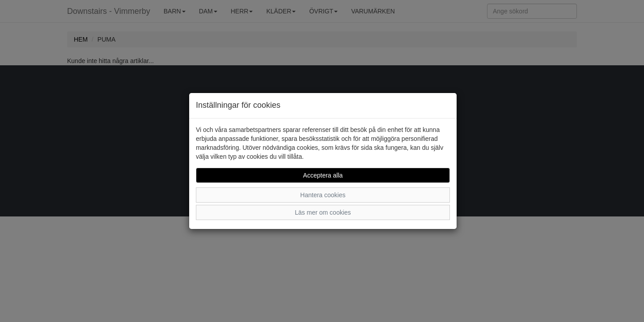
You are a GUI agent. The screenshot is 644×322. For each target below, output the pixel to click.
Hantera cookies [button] (323, 195)
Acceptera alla (323, 175)
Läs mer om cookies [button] (323, 212)
